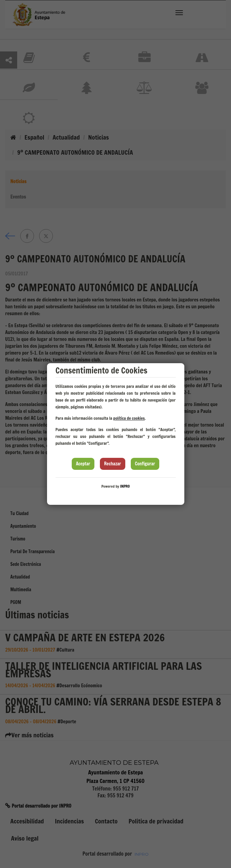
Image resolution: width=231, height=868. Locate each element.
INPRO (125, 486)
